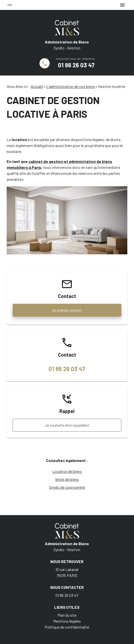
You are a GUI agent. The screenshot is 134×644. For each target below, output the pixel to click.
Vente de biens (67, 479)
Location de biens (67, 471)
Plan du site (67, 615)
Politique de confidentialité (67, 627)
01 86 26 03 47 (76, 65)
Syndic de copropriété (67, 487)
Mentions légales (67, 621)
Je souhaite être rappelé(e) (67, 425)
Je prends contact (67, 310)
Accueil (37, 86)
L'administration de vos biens (71, 86)
